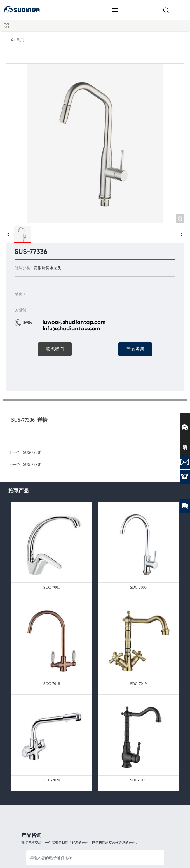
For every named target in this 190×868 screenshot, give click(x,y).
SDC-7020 (52, 780)
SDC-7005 (138, 587)
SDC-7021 (138, 780)
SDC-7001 (52, 587)
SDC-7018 (52, 684)
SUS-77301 (33, 465)
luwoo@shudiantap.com (74, 322)
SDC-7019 (138, 684)
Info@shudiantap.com (71, 328)
